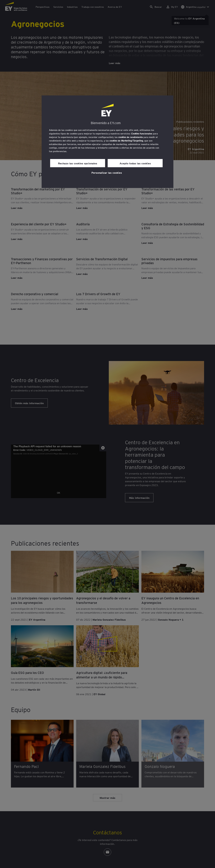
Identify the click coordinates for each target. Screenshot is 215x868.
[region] (107, 142)
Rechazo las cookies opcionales (78, 163)
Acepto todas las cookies (135, 163)
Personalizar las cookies (107, 173)
